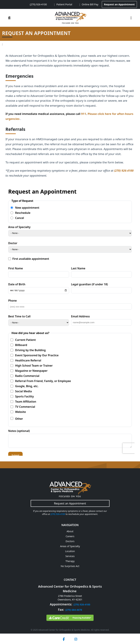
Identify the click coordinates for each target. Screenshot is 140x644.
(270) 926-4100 (38, 4)
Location (70, 551)
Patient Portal (64, 4)
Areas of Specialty (70, 546)
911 (84, 114)
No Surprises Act (70, 566)
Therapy (70, 561)
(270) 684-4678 (74, 610)
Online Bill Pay (90, 4)
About (70, 531)
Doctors (70, 541)
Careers (70, 536)
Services (70, 556)
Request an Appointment (119, 4)
